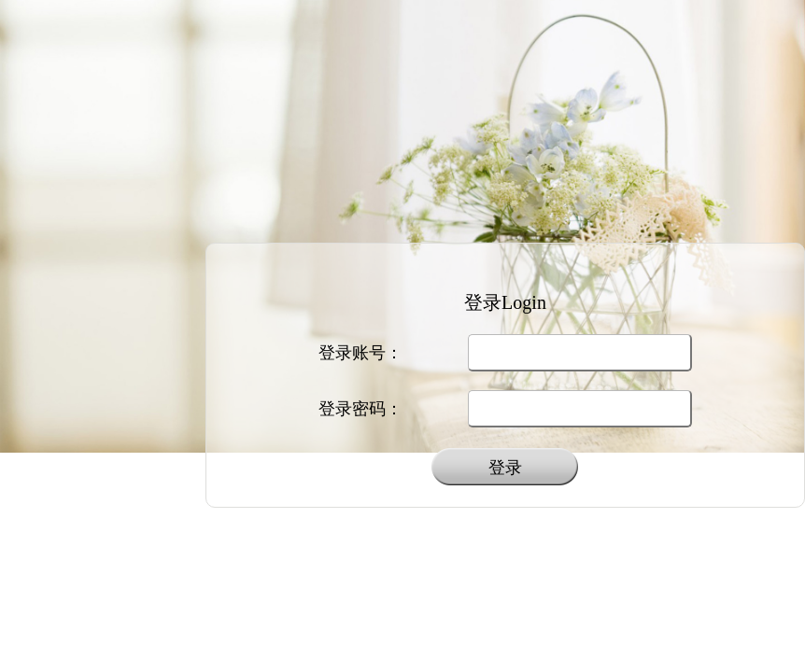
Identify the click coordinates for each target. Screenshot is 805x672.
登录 (505, 468)
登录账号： (360, 353)
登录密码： (360, 409)
